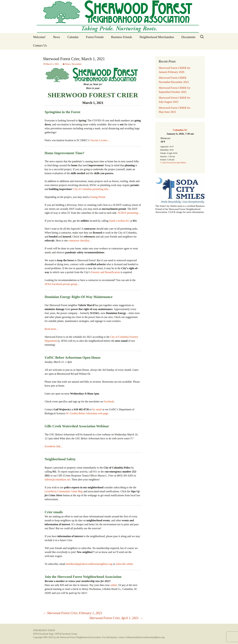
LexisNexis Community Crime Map (64, 491)
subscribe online (124, 564)
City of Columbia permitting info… (92, 189)
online (114, 585)
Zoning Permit (98, 197)
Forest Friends (95, 37)
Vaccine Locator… (100, 140)
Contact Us (40, 45)
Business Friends (122, 37)
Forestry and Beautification (105, 272)
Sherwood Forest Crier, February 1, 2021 (73, 613)
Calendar (73, 37)
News (57, 37)
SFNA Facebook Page (43, 634)
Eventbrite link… (54, 446)
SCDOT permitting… (129, 213)
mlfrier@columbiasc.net (58, 479)
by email (97, 409)
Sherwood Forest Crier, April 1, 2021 (116, 618)
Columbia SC (180, 130)
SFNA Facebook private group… (62, 284)
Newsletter (77, 64)
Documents (188, 37)
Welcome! (39, 37)
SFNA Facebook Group (66, 634)
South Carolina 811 (119, 221)
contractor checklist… (80, 241)
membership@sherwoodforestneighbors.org (89, 564)
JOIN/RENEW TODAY (44, 630)
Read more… (52, 329)
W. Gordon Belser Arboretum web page (87, 413)
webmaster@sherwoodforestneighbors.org (145, 637)
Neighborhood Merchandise (157, 37)
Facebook (109, 401)
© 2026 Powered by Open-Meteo (173, 163)
